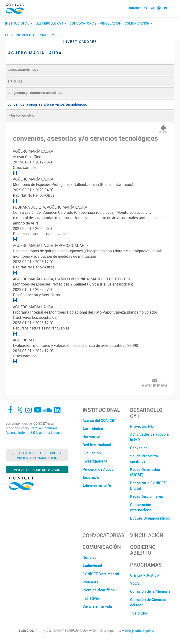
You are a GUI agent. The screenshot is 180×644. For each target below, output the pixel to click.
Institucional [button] (19, 23)
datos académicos (23, 69)
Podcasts (90, 582)
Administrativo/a (97, 486)
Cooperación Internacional (141, 507)
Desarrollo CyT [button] (51, 23)
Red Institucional (97, 445)
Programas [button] (50, 35)
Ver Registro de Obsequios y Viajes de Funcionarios (37, 455)
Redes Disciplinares (146, 496)
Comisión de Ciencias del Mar (148, 602)
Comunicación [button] (139, 23)
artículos (15, 81)
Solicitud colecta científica (144, 459)
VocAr (135, 583)
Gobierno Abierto (20, 35)
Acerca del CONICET (99, 420)
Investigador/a (95, 461)
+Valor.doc (139, 613)
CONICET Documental (101, 574)
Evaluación (92, 453)
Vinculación (111, 23)
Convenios (139, 448)
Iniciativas (91, 598)
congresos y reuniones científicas (35, 93)
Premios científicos (99, 590)
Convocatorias (83, 23)
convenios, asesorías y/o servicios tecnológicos (47, 104)
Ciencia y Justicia (145, 575)
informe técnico (21, 116)
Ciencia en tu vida (97, 606)
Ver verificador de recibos (37, 470)
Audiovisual (92, 566)
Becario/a (91, 478)
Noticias (89, 557)
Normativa (91, 437)
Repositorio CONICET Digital (148, 486)
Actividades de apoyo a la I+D (149, 437)
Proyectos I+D (142, 426)
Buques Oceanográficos (150, 518)
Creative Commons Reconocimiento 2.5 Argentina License (34, 430)
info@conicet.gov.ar (140, 631)
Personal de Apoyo (98, 469)
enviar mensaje (154, 385)
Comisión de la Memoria (150, 591)
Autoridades (93, 429)
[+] (15, 173)
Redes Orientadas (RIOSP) (145, 472)
